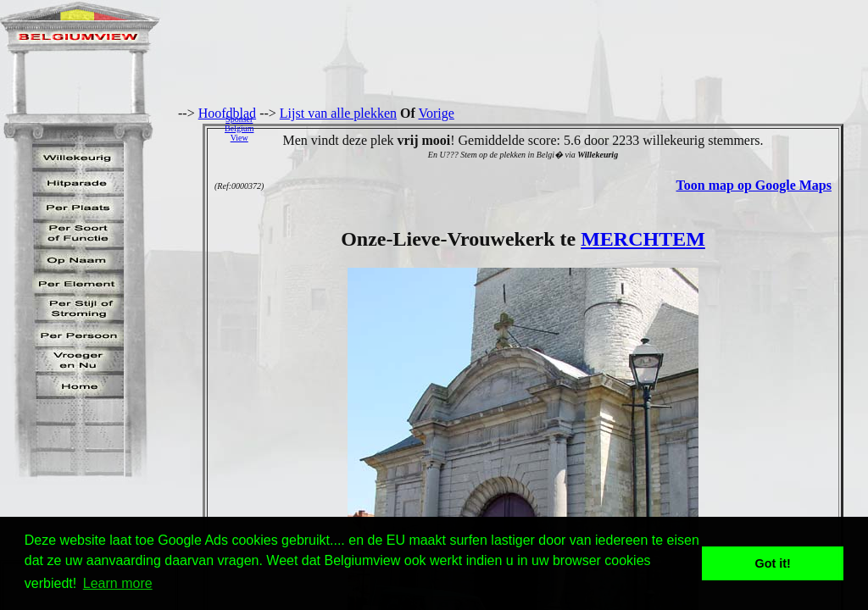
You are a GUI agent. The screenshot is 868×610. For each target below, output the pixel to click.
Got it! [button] (773, 563)
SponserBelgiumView (239, 128)
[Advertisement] (565, 128)
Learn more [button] (118, 583)
